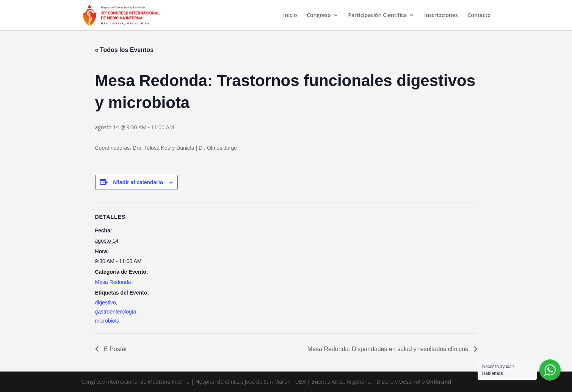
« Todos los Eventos (124, 50)
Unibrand (439, 382)
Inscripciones (441, 16)
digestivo (106, 303)
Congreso (319, 16)
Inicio (290, 16)
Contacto (479, 16)
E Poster (115, 349)
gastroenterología (116, 312)
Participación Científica (377, 16)
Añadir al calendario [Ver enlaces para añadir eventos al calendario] (138, 182)
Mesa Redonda (113, 282)
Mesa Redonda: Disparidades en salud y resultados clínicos (389, 349)
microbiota (107, 321)
